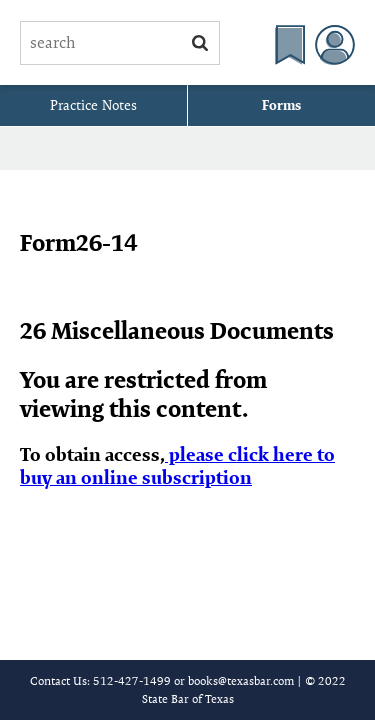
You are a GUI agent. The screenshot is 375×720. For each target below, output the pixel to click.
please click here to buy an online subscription (177, 466)
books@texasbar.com (241, 680)
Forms (281, 105)
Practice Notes (93, 105)
